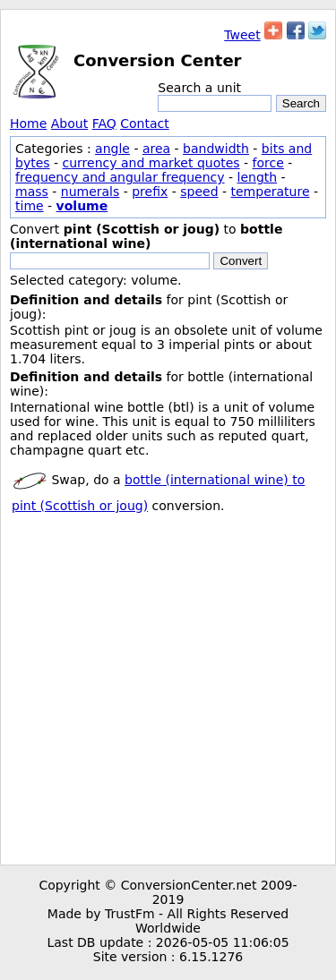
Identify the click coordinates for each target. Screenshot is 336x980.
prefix (150, 192)
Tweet (242, 35)
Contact (144, 124)
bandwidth (216, 149)
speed (199, 192)
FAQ (104, 124)
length (258, 177)
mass (32, 192)
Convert (241, 261)
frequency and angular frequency (120, 177)
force (268, 163)
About (69, 124)
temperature (271, 192)
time (30, 206)
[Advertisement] (168, 688)
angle (112, 149)
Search (301, 103)
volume (82, 206)
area (156, 149)
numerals (90, 192)
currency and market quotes (151, 163)
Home (28, 124)
